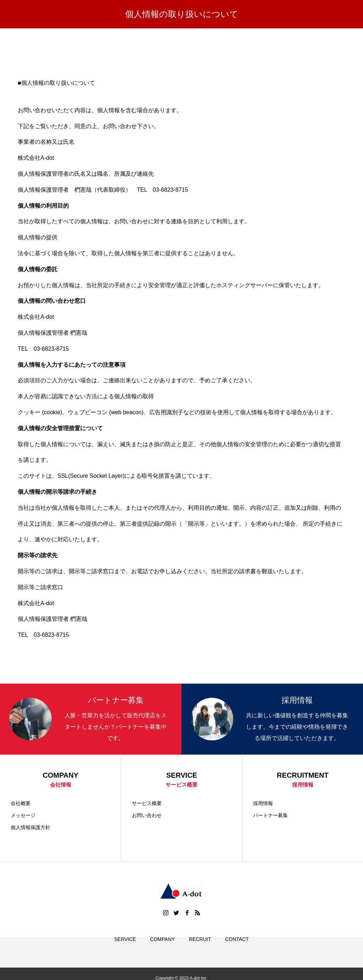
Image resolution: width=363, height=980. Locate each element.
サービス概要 (147, 804)
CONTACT (237, 948)
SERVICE (125, 948)
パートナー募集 (270, 816)
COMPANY (162, 948)
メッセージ (23, 816)
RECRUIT (200, 948)
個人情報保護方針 (30, 828)
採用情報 (263, 804)
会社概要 (21, 804)
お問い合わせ (147, 816)
